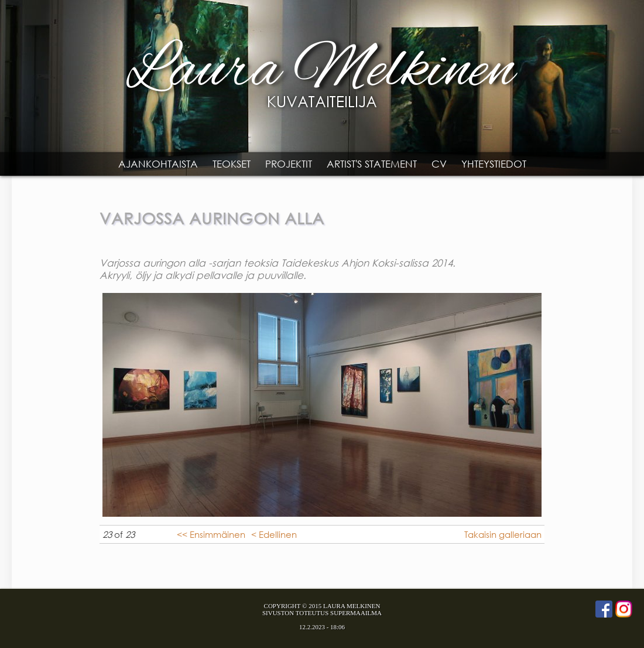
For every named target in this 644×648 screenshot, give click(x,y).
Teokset (232, 164)
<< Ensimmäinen (211, 534)
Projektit (289, 164)
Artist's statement (372, 164)
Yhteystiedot (494, 164)
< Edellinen (274, 534)
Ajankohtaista (158, 164)
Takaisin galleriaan (503, 534)
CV (439, 164)
